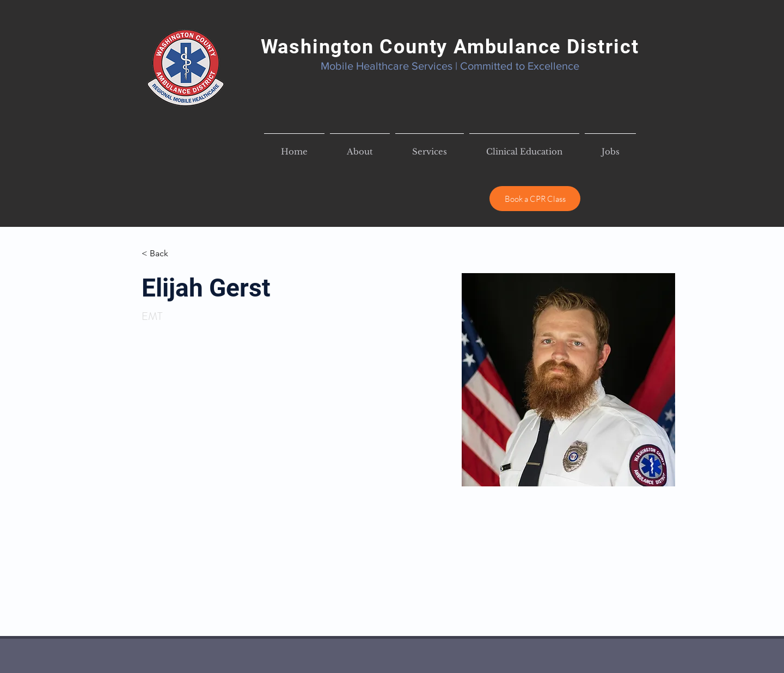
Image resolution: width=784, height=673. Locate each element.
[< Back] (163, 254)
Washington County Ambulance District (450, 47)
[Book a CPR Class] (535, 199)
